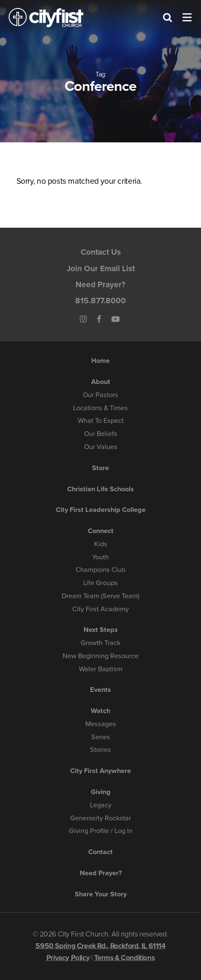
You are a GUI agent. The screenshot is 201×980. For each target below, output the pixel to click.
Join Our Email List (101, 268)
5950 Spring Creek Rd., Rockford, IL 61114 (100, 946)
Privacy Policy (68, 958)
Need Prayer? (100, 284)
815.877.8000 (100, 301)
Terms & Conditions (124, 958)
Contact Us (101, 252)
